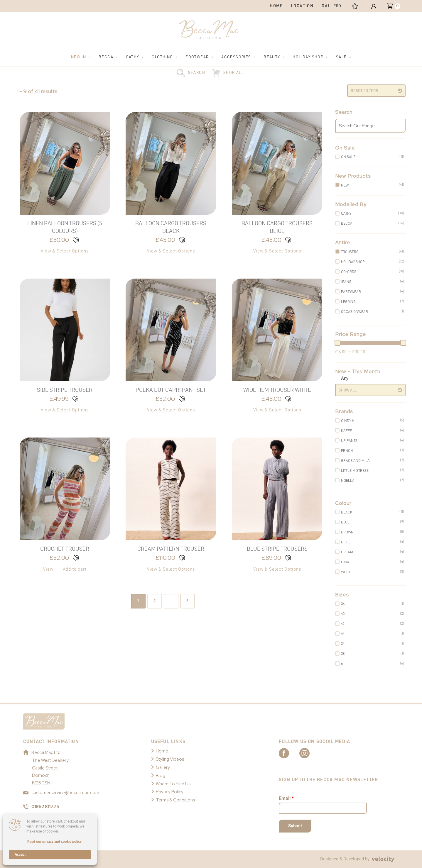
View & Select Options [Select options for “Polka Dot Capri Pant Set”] (171, 410)
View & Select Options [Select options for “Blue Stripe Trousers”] (277, 569)
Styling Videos (170, 759)
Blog (161, 776)
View (48, 569)
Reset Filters (364, 91)
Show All (348, 390)
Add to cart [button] (75, 569)
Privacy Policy (170, 792)
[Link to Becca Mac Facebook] (289, 753)
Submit (295, 826)
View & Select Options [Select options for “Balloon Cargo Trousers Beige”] (277, 251)
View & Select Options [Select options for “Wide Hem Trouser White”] (277, 410)
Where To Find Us (173, 784)
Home (162, 751)
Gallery (163, 767)
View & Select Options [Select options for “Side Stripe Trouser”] (65, 410)
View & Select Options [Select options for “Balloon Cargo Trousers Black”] (171, 251)
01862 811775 (41, 807)
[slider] (337, 343)
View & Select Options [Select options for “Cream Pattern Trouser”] (171, 569)
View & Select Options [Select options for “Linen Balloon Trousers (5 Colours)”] (65, 251)
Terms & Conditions (175, 800)
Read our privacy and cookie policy (54, 842)
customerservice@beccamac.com (61, 793)
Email (286, 798)
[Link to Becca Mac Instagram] (310, 753)
